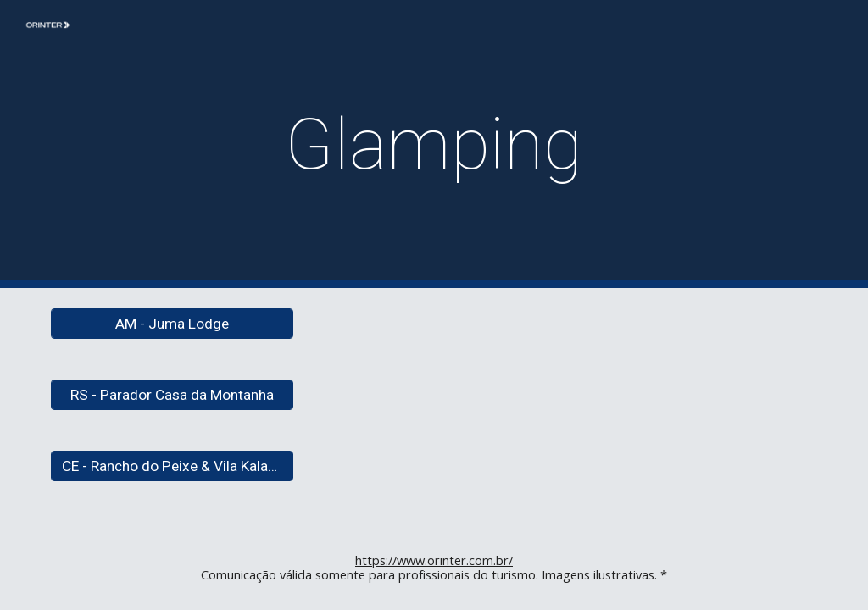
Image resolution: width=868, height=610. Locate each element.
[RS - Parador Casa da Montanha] (172, 395)
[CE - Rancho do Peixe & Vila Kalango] (172, 466)
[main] (434, 144)
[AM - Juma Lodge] (172, 324)
